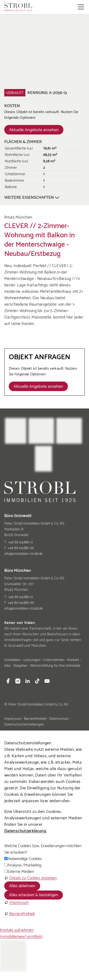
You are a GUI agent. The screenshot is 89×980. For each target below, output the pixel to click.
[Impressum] (16, 903)
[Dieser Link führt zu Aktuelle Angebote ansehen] (34, 130)
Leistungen (32, 660)
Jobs (7, 666)
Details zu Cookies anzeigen (33, 878)
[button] (81, 7)
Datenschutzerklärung (25, 831)
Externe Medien (21, 872)
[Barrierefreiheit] (19, 914)
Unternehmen (54, 660)
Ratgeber (21, 666)
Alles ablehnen (22, 886)
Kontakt (73, 660)
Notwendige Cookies (25, 859)
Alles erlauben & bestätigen (34, 895)
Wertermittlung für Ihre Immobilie (55, 666)
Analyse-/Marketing (24, 865)
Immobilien (12, 660)
